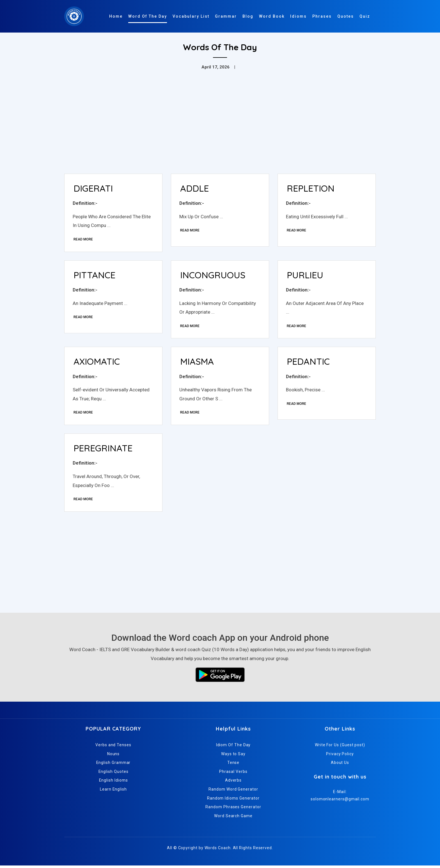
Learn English (113, 791)
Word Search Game (233, 818)
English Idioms (114, 783)
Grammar (226, 16)
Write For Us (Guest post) (340, 747)
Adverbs (233, 783)
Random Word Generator (233, 791)
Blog (248, 16)
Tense (233, 765)
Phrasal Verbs (233, 774)
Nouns (114, 756)
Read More (83, 240)
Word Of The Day (148, 16)
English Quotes (114, 774)
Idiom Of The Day (233, 747)
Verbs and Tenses (113, 747)
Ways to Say (233, 756)
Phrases (322, 16)
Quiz (365, 16)
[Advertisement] (220, 127)
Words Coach (218, 850)
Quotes (346, 16)
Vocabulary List (191, 16)
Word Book (272, 16)
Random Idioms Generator (233, 800)
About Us (340, 765)
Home (116, 16)
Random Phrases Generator (233, 809)
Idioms (298, 16)
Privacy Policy (340, 756)
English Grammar (114, 765)
